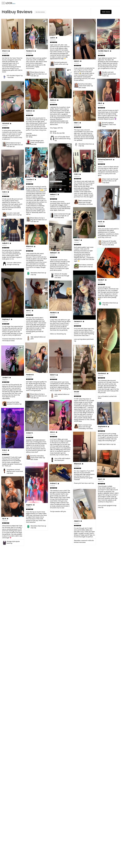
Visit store (106, 12)
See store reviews (40, 12)
